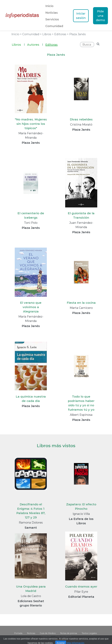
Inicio (49, 6)
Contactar (46, 636)
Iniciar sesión (81, 16)
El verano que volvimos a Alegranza (31, 307)
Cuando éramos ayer (81, 587)
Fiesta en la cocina (81, 303)
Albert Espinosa (81, 415)
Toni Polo (31, 223)
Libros (18, 44)
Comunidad (54, 26)
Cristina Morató (81, 125)
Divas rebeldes (81, 119)
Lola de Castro (31, 596)
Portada (18, 633)
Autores (35, 44)
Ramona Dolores (31, 523)
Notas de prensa (69, 633)
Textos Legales (89, 633)
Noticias (52, 13)
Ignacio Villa (81, 514)
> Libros (46, 34)
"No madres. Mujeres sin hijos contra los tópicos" (31, 124)
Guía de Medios (48, 633)
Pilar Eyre (81, 592)
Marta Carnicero (81, 308)
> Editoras (59, 34)
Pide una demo (100, 16)
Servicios (52, 19)
